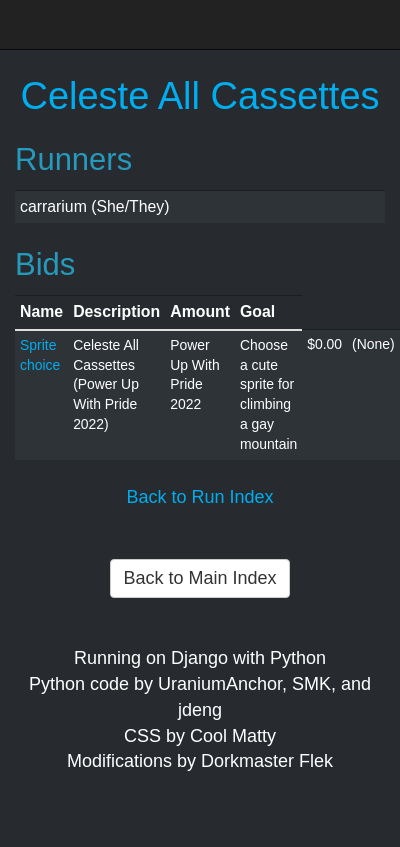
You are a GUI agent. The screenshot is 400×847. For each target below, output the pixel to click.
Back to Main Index (199, 578)
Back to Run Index (199, 497)
